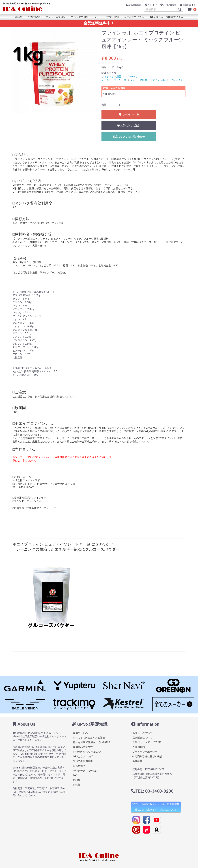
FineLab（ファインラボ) (152, 80)
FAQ (75, 775)
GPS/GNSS (34, 17)
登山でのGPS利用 (83, 761)
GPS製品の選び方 (83, 747)
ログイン (151, 5)
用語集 (77, 780)
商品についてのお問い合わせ (129, 137)
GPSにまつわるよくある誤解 (89, 738)
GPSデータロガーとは (85, 770)
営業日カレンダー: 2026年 (147, 742)
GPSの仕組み (80, 733)
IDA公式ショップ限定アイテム (166, 17)
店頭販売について (142, 738)
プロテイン (132, 77)
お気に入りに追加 (129, 126)
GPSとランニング (83, 756)
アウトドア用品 (80, 17)
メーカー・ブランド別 (106, 17)
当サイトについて (142, 733)
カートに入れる (129, 114)
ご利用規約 (139, 747)
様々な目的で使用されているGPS (91, 742)
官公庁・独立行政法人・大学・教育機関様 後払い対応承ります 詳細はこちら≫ (156, 807)
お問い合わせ (168, 5)
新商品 (19, 17)
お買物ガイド (188, 5)
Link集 (76, 785)
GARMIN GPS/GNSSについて (89, 752)
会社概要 (137, 761)
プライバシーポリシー (145, 752)
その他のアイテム (134, 17)
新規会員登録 (134, 5)
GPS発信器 (79, 766)
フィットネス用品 (56, 17)
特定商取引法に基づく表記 (147, 756)
